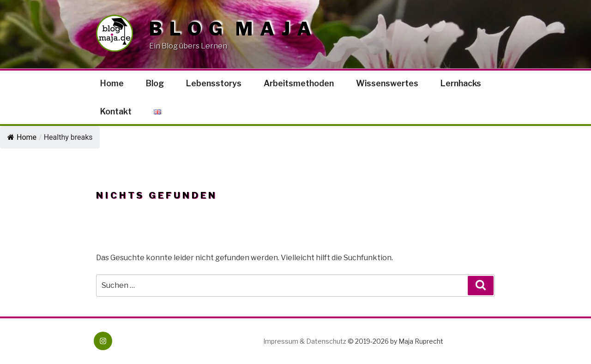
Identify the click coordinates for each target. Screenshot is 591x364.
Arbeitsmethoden (299, 83)
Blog (155, 83)
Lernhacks (461, 83)
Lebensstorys (214, 83)
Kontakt (116, 111)
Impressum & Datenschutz (305, 341)
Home (112, 83)
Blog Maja (234, 29)
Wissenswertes (387, 83)
